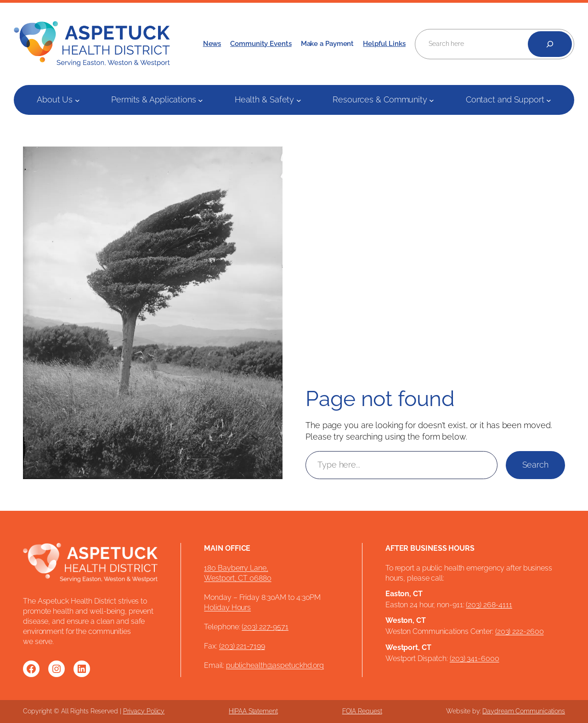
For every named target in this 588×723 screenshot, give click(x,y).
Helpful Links (384, 43)
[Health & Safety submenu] (299, 100)
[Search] (550, 44)
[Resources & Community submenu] (432, 100)
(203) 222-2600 (520, 631)
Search (535, 465)
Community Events (261, 43)
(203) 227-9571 (265, 627)
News (212, 43)
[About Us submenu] (77, 100)
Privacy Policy (144, 711)
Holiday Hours (227, 607)
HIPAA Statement (253, 711)
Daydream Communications (524, 711)
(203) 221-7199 (242, 646)
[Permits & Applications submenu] (201, 100)
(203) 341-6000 (475, 658)
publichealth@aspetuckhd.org (275, 665)
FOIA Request (362, 711)
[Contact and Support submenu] (549, 100)
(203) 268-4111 (489, 605)
